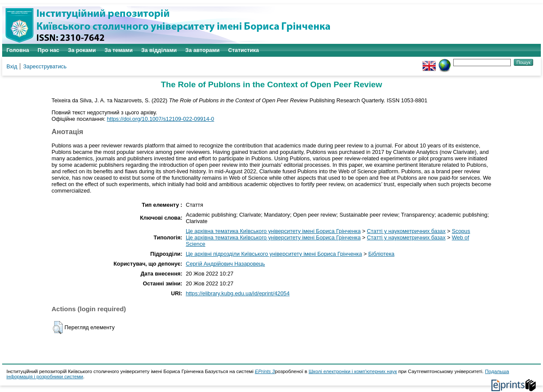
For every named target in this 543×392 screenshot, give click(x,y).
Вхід (12, 66)
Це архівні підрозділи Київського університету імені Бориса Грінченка (274, 254)
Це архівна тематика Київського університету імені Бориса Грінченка (273, 231)
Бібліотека (381, 254)
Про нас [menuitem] (49, 50)
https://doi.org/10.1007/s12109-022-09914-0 (161, 119)
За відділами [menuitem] (159, 50)
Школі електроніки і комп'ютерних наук (353, 371)
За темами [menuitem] (119, 50)
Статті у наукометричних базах (406, 231)
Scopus (461, 231)
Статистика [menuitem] (244, 50)
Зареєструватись (45, 66)
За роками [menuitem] (82, 50)
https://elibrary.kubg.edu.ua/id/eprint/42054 (238, 293)
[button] (58, 328)
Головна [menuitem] (18, 50)
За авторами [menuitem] (202, 50)
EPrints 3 (265, 371)
